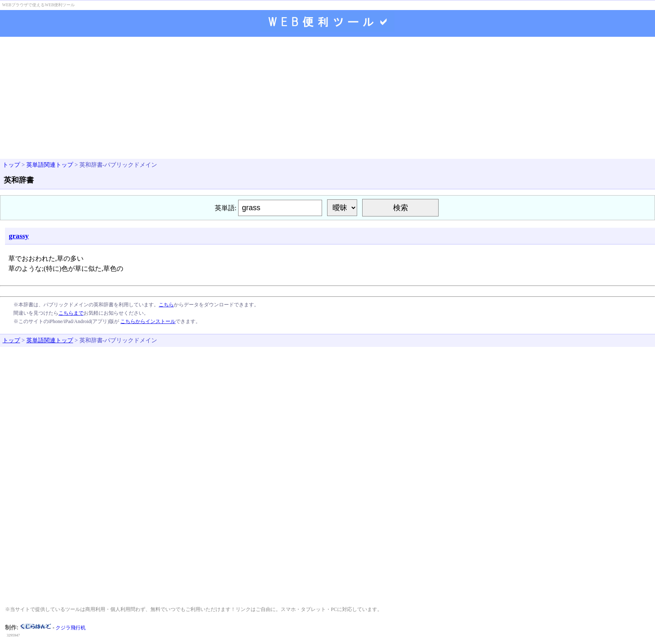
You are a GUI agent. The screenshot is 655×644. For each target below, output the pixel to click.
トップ (11, 165)
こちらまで (71, 313)
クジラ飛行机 (71, 628)
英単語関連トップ (50, 165)
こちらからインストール (148, 321)
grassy (19, 236)
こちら (166, 305)
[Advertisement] (327, 99)
